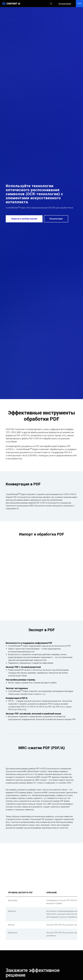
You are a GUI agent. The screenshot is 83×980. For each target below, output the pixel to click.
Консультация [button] (65, 4)
